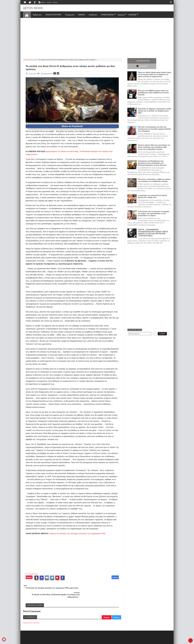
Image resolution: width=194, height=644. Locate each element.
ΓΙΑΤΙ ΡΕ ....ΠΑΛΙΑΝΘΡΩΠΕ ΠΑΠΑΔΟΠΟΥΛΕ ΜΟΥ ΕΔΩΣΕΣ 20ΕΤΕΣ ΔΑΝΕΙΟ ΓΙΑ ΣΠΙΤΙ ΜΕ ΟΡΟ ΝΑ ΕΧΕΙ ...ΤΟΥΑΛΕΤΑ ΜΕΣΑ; (153, 227)
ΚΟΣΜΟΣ (133, 15)
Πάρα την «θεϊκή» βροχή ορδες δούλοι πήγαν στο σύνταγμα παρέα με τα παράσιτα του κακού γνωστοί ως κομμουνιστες (155, 69)
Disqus (117, 610)
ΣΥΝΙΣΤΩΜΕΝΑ (107, 15)
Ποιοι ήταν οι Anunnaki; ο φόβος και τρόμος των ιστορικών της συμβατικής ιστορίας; (154, 175)
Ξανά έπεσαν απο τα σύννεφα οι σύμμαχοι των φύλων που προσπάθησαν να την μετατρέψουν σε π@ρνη (154, 208)
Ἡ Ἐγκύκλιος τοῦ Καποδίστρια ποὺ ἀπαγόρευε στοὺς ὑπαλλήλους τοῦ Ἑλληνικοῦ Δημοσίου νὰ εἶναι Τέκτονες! (152, 158)
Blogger (107, 610)
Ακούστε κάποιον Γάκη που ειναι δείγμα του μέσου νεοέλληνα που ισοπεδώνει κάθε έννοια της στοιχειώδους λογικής (154, 142)
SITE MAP (59, 642)
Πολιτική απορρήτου (71, 642)
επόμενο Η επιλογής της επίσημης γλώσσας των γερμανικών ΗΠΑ (77, 534)
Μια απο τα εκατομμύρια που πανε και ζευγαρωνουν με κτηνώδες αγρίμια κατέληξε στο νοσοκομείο (154, 123)
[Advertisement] (97, 38)
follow (42, 3)
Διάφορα (121, 15)
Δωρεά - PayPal (52, 2)
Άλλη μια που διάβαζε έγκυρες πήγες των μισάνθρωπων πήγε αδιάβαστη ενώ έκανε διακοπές (153, 87)
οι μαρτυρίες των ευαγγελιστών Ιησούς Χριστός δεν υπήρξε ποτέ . (152, 191)
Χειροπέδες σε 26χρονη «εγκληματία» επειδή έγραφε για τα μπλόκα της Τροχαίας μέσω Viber (154, 105)
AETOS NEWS (33, 8)
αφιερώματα (33, 574)
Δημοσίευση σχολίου (31, 616)
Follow (115, 577)
